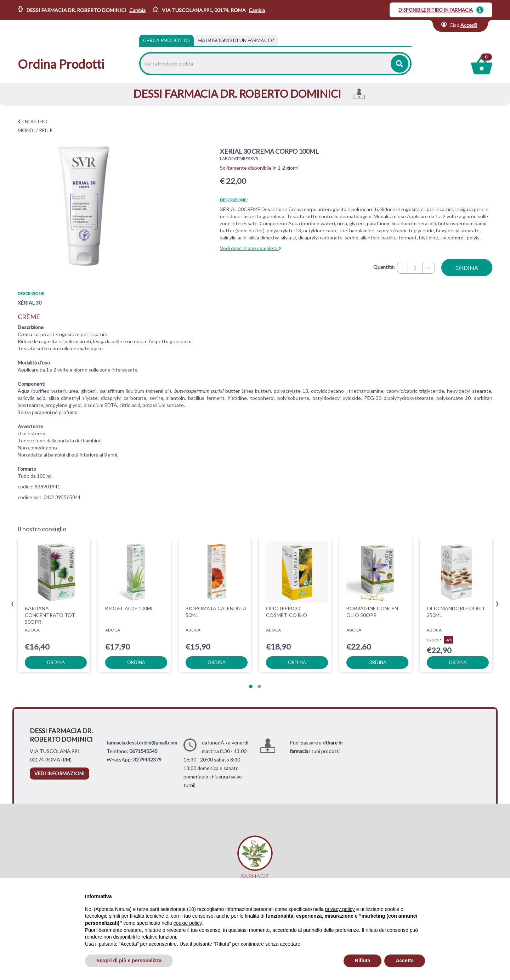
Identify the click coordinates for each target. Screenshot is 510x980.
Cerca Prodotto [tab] (166, 40)
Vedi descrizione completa (251, 248)
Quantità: (384, 267)
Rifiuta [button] (363, 961)
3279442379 (147, 760)
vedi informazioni (59, 773)
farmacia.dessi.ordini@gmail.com (142, 743)
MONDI (26, 130)
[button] (251, 686)
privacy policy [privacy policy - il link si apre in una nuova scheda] (340, 909)
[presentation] (13, 604)
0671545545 (143, 751)
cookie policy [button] (188, 923)
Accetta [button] (405, 961)
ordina (467, 268)
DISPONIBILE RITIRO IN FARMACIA (436, 10)
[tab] (236, 40)
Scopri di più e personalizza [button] (129, 961)
